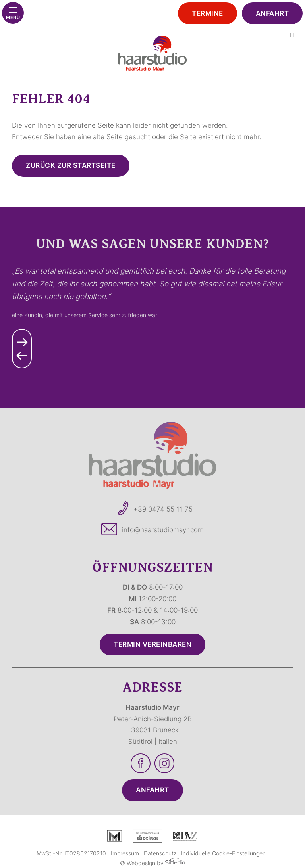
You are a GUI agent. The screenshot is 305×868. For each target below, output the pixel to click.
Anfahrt (272, 13)
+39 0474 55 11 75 (163, 509)
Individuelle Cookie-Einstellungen (223, 853)
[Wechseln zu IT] (292, 35)
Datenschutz (160, 853)
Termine (208, 13)
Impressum (125, 853)
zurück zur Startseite (71, 165)
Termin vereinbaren (152, 644)
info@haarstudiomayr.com (163, 530)
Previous (22, 358)
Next (22, 339)
